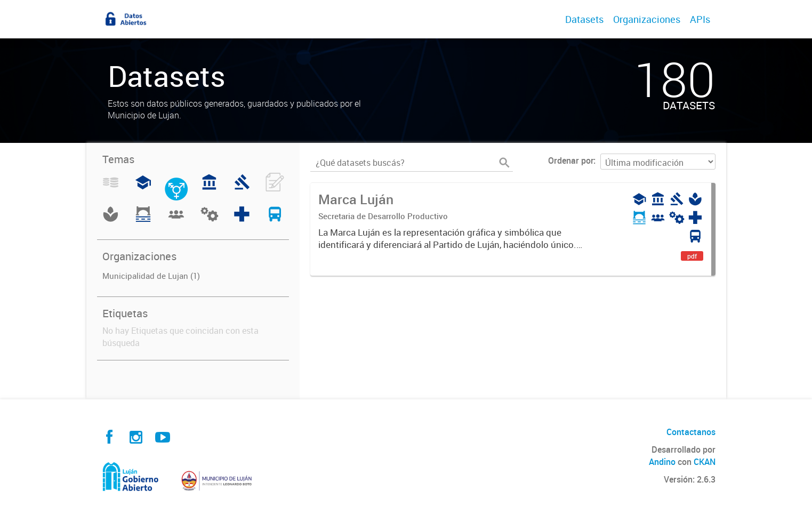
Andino (662, 462)
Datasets (584, 19)
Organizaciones (647, 19)
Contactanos (691, 432)
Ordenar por (571, 160)
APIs (700, 19)
